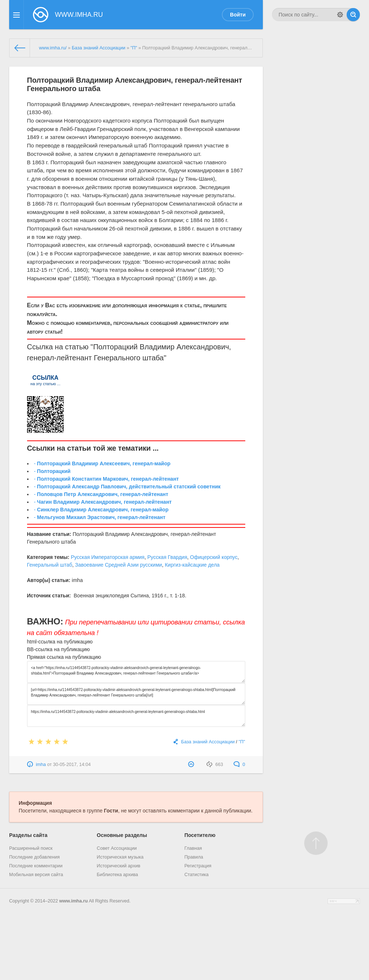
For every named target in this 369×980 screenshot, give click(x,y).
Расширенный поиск (31, 848)
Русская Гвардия (167, 557)
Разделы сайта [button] (28, 835)
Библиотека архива (117, 875)
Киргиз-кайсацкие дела (192, 565)
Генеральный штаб (50, 565)
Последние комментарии (36, 866)
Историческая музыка (120, 857)
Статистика (197, 875)
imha (41, 765)
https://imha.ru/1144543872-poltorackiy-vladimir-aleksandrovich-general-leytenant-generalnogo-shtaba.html (136, 716)
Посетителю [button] (200, 835)
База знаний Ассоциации (98, 48)
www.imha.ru (74, 901)
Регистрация (198, 866)
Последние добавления (34, 857)
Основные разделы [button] (122, 835)
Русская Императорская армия (107, 557)
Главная (193, 848)
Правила (194, 857)
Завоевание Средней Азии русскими (118, 565)
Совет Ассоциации (117, 848)
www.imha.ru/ (53, 48)
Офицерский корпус (214, 557)
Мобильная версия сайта (36, 875)
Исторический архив (118, 866)
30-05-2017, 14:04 (72, 765)
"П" (134, 48)
